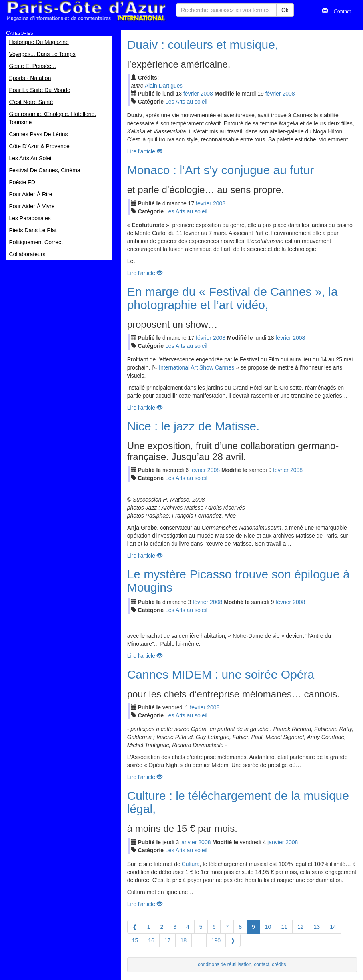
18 (183, 940)
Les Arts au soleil (186, 102)
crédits (279, 964)
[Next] (233, 940)
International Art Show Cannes (196, 367)
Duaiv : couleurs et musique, (203, 45)
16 (151, 940)
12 (301, 927)
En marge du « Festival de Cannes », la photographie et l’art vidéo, (232, 298)
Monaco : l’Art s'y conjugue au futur (221, 170)
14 (333, 927)
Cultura (191, 864)
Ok (285, 10)
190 (216, 940)
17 (168, 940)
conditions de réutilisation (225, 964)
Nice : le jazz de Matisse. (193, 426)
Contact (339, 10)
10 (268, 927)
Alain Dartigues (164, 86)
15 (135, 940)
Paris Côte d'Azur (86, 11)
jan (188, 842)
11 (284, 927)
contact (261, 964)
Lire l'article (145, 151)
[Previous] (135, 927)
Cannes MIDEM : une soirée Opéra (221, 674)
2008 (207, 94)
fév (191, 94)
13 (317, 927)
